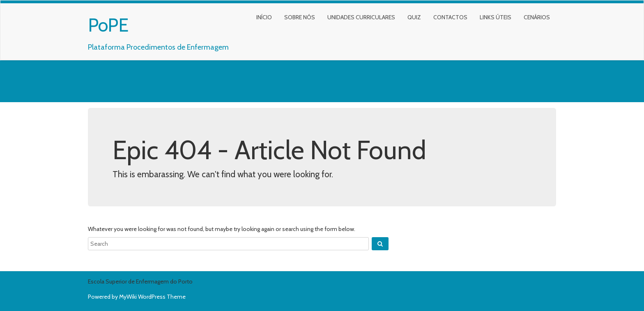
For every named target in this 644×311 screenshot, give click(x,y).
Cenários (537, 17)
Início (264, 17)
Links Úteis (496, 17)
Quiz (414, 17)
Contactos (450, 17)
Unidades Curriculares (361, 17)
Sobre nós (300, 17)
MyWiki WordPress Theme (152, 297)
